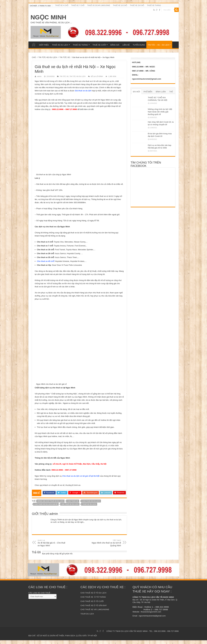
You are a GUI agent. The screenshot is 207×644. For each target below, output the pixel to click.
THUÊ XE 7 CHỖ (78, 5)
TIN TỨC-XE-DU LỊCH (48, 57)
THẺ (171, 92)
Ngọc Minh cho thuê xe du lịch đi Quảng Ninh (106, 547)
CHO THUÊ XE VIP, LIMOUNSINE (95, 613)
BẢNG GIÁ (115, 45)
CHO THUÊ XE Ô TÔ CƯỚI (92, 605)
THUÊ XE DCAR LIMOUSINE (99, 5)
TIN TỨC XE (65, 57)
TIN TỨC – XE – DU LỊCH (159, 45)
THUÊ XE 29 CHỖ (137, 5)
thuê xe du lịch (89, 508)
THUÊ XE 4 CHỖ (62, 5)
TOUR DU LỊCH (87, 618)
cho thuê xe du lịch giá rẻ (46, 508)
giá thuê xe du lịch (70, 508)
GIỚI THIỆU (44, 45)
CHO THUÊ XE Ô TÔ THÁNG (93, 601)
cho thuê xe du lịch (91, 505)
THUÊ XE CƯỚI (99, 45)
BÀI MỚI (136, 92)
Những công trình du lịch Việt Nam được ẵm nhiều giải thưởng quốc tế (160, 112)
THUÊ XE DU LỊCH (60, 45)
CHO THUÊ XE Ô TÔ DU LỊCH (93, 597)
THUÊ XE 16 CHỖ (120, 5)
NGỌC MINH (49, 17)
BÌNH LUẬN (161, 92)
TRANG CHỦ (34, 45)
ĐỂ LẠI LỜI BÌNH (97, 76)
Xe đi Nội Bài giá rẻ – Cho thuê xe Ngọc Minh (52, 547)
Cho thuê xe (73, 505)
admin (39, 76)
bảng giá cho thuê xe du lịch (51, 505)
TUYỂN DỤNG (139, 45)
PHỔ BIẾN (148, 92)
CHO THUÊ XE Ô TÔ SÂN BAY (94, 609)
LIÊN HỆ (126, 45)
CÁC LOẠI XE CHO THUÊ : (40, 597)
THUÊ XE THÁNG (154, 5)
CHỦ (34, 57)
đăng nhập (54, 557)
